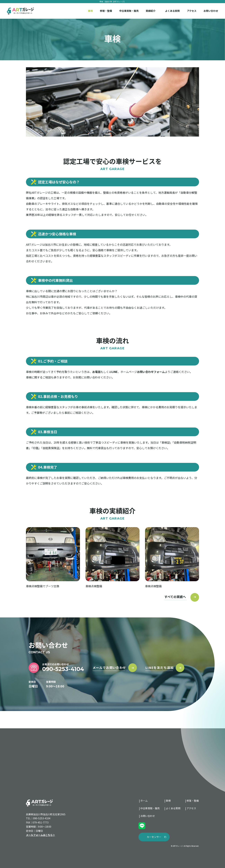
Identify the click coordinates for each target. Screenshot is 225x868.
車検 (90, 11)
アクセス (192, 11)
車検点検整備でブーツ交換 (43, 586)
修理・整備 (106, 11)
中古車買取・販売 (129, 11)
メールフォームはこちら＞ (40, 835)
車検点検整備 (94, 586)
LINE (115, 372)
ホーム (144, 801)
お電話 (96, 372)
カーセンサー (154, 837)
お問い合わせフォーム (151, 372)
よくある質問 (172, 11)
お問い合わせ (211, 11)
